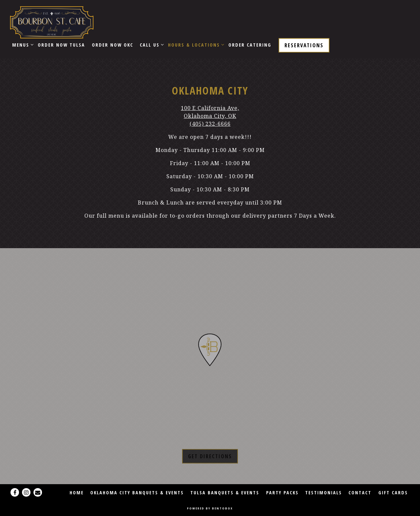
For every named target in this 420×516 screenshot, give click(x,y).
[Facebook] (15, 492)
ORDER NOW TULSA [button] (61, 45)
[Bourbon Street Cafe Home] (52, 22)
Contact (360, 493)
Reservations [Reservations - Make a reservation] (304, 45)
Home (77, 493)
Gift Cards (393, 493)
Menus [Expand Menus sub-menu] (22, 44)
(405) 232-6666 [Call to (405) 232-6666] (210, 124)
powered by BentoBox (210, 508)
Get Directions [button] (210, 456)
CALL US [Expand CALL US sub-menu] (151, 44)
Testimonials (324, 493)
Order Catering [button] (250, 45)
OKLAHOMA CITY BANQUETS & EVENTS (137, 493)
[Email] (38, 492)
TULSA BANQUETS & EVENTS (225, 493)
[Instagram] (26, 492)
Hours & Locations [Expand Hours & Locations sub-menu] (195, 44)
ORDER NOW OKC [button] (113, 45)
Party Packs (282, 493)
